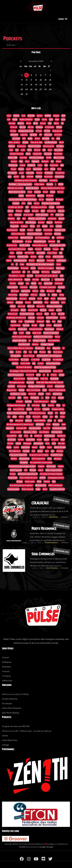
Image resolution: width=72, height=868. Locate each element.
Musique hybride (58, 409)
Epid (54, 322)
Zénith (42, 447)
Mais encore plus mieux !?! (28, 474)
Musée (27, 280)
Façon (45, 417)
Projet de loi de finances (51, 203)
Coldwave (24, 226)
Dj (49, 295)
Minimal (32, 299)
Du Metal (50, 196)
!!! (31, 436)
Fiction (29, 409)
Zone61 (41, 394)
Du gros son (13, 478)
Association (37, 169)
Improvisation (12, 287)
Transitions (61, 436)
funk (41, 568)
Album (47, 440)
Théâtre (30, 230)
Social (45, 192)
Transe (54, 295)
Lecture (41, 363)
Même (21, 417)
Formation (53, 180)
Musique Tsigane (47, 344)
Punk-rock (44, 379)
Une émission (44, 432)
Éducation (41, 261)
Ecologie (12, 123)
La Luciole (16, 139)
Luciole (22, 165)
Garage (13, 131)
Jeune (49, 447)
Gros (50, 421)
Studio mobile (25, 245)
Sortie (59, 310)
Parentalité (48, 177)
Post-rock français (33, 390)
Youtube (26, 451)
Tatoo (58, 264)
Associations (33, 310)
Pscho (53, 299)
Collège (59, 226)
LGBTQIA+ (60, 238)
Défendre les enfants (16, 188)
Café (20, 322)
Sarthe (63, 318)
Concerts (55, 440)
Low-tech (12, 398)
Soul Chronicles (43, 554)
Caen (64, 424)
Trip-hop (22, 127)
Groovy (43, 123)
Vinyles (13, 169)
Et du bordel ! (28, 215)
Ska (62, 165)
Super (50, 413)
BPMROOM (40, 424)
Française (50, 261)
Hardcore (45, 161)
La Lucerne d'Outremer (17, 249)
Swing (62, 295)
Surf (63, 302)
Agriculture (16, 272)
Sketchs (47, 482)
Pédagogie (27, 443)
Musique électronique (36, 386)
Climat (9, 261)
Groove (28, 302)
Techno (37, 139)
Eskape (35, 447)
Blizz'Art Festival (34, 146)
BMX (19, 398)
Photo (32, 226)
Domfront (58, 222)
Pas (56, 417)
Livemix (50, 386)
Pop (53, 139)
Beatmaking (13, 295)
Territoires (12, 440)
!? (17, 264)
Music (30, 249)
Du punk (30, 276)
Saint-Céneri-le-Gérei (17, 192)
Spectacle (58, 325)
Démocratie (51, 466)
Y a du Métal (14, 360)
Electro (40, 116)
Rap (46, 165)
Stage (48, 257)
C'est (28, 417)
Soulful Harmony (10, 699)
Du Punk (47, 131)
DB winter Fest (41, 485)
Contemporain (12, 299)
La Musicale (49, 127)
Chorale (10, 443)
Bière (30, 150)
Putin (26, 436)
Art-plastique (58, 360)
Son (62, 276)
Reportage (60, 268)
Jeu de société (16, 432)
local (43, 517)
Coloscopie (52, 219)
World (61, 142)
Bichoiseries (31, 196)
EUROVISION (38, 302)
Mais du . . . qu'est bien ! (37, 219)
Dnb (61, 253)
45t (44, 150)
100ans (58, 161)
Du (24, 272)
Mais (15, 417)
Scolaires (50, 200)
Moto (47, 443)
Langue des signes (19, 341)
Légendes (24, 135)
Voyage (56, 249)
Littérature (51, 211)
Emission (16, 203)
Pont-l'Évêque (31, 222)
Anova (33, 268)
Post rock (31, 306)
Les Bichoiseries (51, 142)
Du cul (41, 200)
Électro (32, 261)
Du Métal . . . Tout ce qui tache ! (20, 184)
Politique (19, 211)
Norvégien (15, 310)
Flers (50, 459)
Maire (41, 257)
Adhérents (7, 681)
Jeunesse (23, 158)
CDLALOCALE (40, 503)
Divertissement (15, 451)
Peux (49, 348)
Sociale (13, 474)
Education (58, 459)
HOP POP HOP (29, 253)
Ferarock (14, 127)
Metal (15, 120)
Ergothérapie (15, 325)
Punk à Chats (25, 363)
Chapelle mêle (23, 257)
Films (47, 314)
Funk (51, 120)
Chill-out (34, 295)
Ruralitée (30, 382)
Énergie (20, 482)
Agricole (26, 325)
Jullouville (30, 173)
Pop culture (58, 150)
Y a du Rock (46, 360)
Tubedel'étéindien (36, 329)
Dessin (45, 226)
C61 (29, 272)
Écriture (37, 409)
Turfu (54, 398)
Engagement (12, 390)
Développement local (17, 382)
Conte (40, 165)
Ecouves (41, 222)
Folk (58, 139)
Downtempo (21, 386)
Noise (30, 192)
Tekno (12, 253)
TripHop (21, 390)
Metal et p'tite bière (51, 333)
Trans (38, 375)
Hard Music (58, 154)
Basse (34, 283)
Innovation (24, 463)
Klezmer (35, 344)
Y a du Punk (35, 360)
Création (46, 409)
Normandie (41, 253)
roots (39, 543)
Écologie (35, 211)
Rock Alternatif (24, 344)
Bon (11, 421)
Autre (62, 417)
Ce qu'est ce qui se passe (39, 455)
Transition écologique (46, 268)
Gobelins (60, 451)
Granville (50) (21, 428)
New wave (23, 299)
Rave (30, 203)
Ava (34, 363)
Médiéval (60, 329)
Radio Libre (48, 283)
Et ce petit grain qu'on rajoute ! (21, 485)
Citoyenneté (60, 386)
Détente (37, 150)
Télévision (24, 287)
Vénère (37, 203)
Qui (9, 417)
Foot (54, 443)
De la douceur (18, 241)
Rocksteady (13, 165)
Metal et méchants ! (35, 234)
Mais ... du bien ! (14, 142)
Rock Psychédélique (42, 238)
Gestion (43, 310)
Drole (39, 482)
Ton (30, 352)
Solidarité (31, 165)
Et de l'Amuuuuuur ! (41, 402)
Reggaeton (56, 272)
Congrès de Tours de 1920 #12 (16, 726)
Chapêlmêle (37, 154)
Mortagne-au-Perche (39, 207)
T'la (25, 352)
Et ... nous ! (25, 360)
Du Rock (39, 131)
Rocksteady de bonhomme (16, 318)
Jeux (10, 215)
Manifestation (12, 230)
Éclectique (43, 180)
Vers (47, 398)
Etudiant (38, 249)
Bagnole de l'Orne (17, 222)
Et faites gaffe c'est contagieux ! (49, 356)
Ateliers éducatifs (18, 234)
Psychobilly (54, 379)
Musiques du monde (26, 131)
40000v (43, 478)
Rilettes (42, 352)
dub (32, 543)
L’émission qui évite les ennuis (26, 180)
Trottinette (35, 398)
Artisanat (40, 322)
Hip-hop (31, 127)
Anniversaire (38, 443)
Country (37, 192)
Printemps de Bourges (37, 413)
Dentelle (36, 280)
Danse (53, 192)
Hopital (61, 466)
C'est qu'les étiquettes (18, 455)
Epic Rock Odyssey (11, 713)
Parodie (34, 325)
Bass (57, 120)
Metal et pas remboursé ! (22, 337)
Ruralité (50, 184)
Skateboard (57, 394)
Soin (59, 322)
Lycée (28, 169)
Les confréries (19, 409)
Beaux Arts (45, 280)
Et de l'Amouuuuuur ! (16, 375)
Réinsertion (22, 329)
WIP (41, 135)
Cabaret (12, 257)
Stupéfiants (60, 173)
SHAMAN (30, 177)
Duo (40, 283)
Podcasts (6, 667)
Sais (11, 352)
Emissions (38, 436)
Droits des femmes (27, 314)
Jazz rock (21, 306)
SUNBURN (60, 207)
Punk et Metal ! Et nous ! (28, 478)
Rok (36, 352)
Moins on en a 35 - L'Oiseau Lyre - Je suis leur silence (27, 731)
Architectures (50, 436)
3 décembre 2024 (61, 500)
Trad (15, 333)
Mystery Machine (26, 120)
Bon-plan (61, 443)
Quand (63, 413)
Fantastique (49, 329)
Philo (46, 302)
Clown (42, 325)
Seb (26, 470)
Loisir (23, 150)
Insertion (12, 329)
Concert (61, 211)
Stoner (11, 211)
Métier (16, 177)
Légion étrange (29, 356)
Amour (40, 451)
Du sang (28, 241)
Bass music (37, 333)
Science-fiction (52, 318)
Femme (21, 440)
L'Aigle (52, 207)
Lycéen (16, 447)
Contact (6, 671)
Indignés (41, 466)
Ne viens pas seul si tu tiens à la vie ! (20, 424)
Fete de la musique (36, 158)
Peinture (29, 421)
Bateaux (56, 424)
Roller (48, 394)
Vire (27, 207)
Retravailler (12, 173)
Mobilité (39, 177)
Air (64, 405)
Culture (16, 116)
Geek (50, 150)
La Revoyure (61, 261)
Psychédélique (13, 268)
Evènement (25, 447)
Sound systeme (54, 341)
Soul (63, 120)
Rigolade (61, 287)
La (30, 341)
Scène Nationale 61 (15, 280)
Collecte (31, 318)
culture (35, 517)
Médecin (47, 249)
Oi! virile (61, 314)
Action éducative (42, 215)
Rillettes (58, 234)
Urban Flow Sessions (12, 708)
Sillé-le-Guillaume (55, 485)
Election (51, 405)
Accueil (5, 657)
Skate (26, 398)
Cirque (21, 283)
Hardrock (33, 135)
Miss (44, 405)
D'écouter (36, 417)
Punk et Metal (58, 257)
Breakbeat (51, 291)
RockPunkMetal (40, 421)
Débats (59, 127)
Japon (21, 173)
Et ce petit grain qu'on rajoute (46, 276)
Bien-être (34, 287)
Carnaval (52, 241)
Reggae (56, 116)
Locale (62, 375)
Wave (46, 299)
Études (38, 230)
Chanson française (17, 154)
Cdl (58, 241)
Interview (31, 116)
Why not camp (59, 158)
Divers (29, 123)
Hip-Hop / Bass (33, 379)
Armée (18, 443)
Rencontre (41, 306)
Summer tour (12, 245)
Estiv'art (41, 196)
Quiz (47, 451)
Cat (23, 177)
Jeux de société (35, 428)
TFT (52, 215)
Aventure (11, 386)
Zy (51, 844)
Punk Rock (48, 234)
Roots (37, 120)
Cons (42, 291)
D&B (24, 139)
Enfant (49, 325)
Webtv (45, 489)
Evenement (55, 302)
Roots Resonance (44, 528)
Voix (27, 283)
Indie (11, 150)
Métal (53, 169)
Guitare (15, 363)
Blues (36, 123)
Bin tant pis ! (40, 348)
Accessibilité (12, 436)
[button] (63, 19)
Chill (50, 123)
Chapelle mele (60, 230)
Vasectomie (59, 177)
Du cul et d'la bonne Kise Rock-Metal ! (23, 200)
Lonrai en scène (13, 489)
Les (9, 409)
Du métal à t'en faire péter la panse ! (40, 264)
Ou (12, 264)
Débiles (35, 291)
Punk (63, 116)
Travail (22, 230)
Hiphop (56, 123)
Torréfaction (30, 322)
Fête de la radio (36, 142)
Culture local (13, 238)
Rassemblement (40, 241)
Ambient (10, 302)
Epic (10, 177)
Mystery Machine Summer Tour (53, 188)
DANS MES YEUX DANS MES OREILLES (50, 382)
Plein (58, 405)
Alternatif (14, 135)
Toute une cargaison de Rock (45, 367)
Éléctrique (15, 291)
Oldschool (35, 161)
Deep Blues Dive (10, 740)
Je (44, 375)
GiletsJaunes (24, 459)
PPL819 (61, 184)
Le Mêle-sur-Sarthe (16, 207)
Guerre (39, 314)
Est (56, 413)
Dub (9, 120)
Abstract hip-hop (27, 238)
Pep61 (43, 211)
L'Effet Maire (39, 184)
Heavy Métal (58, 371)
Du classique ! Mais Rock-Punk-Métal (23, 371)
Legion (27, 211)
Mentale (28, 402)
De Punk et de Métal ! (24, 367)
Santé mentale (60, 447)
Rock (23, 116)
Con (51, 417)
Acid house (54, 165)
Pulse (22, 264)
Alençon (14, 161)
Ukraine (33, 257)
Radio (30, 139)
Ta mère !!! (30, 375)
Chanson (18, 215)
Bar (49, 352)
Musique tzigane (39, 341)
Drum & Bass (52, 253)
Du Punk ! (19, 402)
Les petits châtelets (57, 489)
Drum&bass (24, 295)
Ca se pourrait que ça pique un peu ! (22, 466)
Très (54, 482)
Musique (39, 127)
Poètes (14, 322)
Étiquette (56, 348)
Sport (28, 154)
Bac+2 (53, 314)
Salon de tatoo (19, 379)
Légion (41, 470)
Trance (57, 337)
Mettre (18, 352)
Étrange (33, 470)
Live (17, 150)
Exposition (10, 428)
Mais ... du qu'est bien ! (54, 470)
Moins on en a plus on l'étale (15, 694)
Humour (12, 146)
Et (55, 421)
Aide (33, 451)
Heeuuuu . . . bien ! (30, 432)
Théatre (39, 173)
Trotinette (32, 394)
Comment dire (57, 432)
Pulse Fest (60, 215)
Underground (57, 131)
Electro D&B (13, 158)
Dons (63, 440)
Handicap (36, 272)
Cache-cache (30, 482)
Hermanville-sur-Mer (57, 245)
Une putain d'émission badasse (51, 474)
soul (34, 568)
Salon (9, 447)
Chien (48, 424)
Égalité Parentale (32, 188)
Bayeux (50, 222)
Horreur (60, 192)
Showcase (25, 268)
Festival (48, 116)
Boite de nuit (13, 314)
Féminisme (49, 173)
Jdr (62, 249)
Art (52, 161)
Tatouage (48, 154)
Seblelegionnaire (20, 261)
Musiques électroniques (16, 405)
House (44, 120)
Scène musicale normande (17, 413)
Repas (39, 440)
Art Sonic (60, 146)
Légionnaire (26, 291)
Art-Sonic (58, 135)
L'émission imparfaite (48, 287)
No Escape (7, 703)
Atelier (13, 306)
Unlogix (5, 745)
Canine (5, 735)
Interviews (36, 405)
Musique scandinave (54, 306)
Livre (52, 226)
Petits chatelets (27, 489)
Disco (27, 161)
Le (42, 398)
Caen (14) (47, 428)
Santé (21, 196)
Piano (59, 291)
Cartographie (16, 356)
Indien (38, 489)
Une (19, 219)
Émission (11, 219)
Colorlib (22, 847)
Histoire (21, 123)
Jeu (53, 451)
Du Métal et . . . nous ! (18, 394)
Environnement (49, 146)
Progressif (14, 226)
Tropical (42, 295)
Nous (60, 421)
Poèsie (23, 310)
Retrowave (62, 299)
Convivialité (30, 440)
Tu (63, 348)
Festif (21, 333)
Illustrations (58, 352)
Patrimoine (45, 272)
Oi (29, 405)
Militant (14, 459)
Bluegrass (19, 421)
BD (53, 238)
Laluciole (40, 318)
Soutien (13, 283)
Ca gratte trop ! (57, 455)
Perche (53, 402)
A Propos (6, 676)
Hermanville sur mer (40, 245)
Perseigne (59, 200)
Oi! (62, 123)
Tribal (28, 333)
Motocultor (21, 146)
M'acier (54, 375)
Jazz (46, 169)
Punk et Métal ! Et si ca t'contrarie (20, 348)
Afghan (51, 310)
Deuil (45, 390)
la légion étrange (46, 847)
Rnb (38, 226)
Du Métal (46, 139)
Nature (61, 219)
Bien (24, 219)
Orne (59, 169)
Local (9, 116)
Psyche (21, 169)
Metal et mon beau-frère (43, 337)
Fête (23, 203)
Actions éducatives (53, 363)
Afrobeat (19, 302)
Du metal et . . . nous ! (17, 276)
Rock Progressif (16, 470)
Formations (48, 230)
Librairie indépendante (57, 390)
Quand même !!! (45, 371)
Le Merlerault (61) (59, 428)
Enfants (19, 253)
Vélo (21, 161)
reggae (25, 543)
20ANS (49, 158)
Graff (40, 299)
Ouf (20, 436)
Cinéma (25, 142)
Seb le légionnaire (38, 459)
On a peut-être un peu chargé (41, 463)
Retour (61, 398)
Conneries (58, 283)
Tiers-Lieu (48, 135)
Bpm (48, 322)
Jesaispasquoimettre (56, 478)
